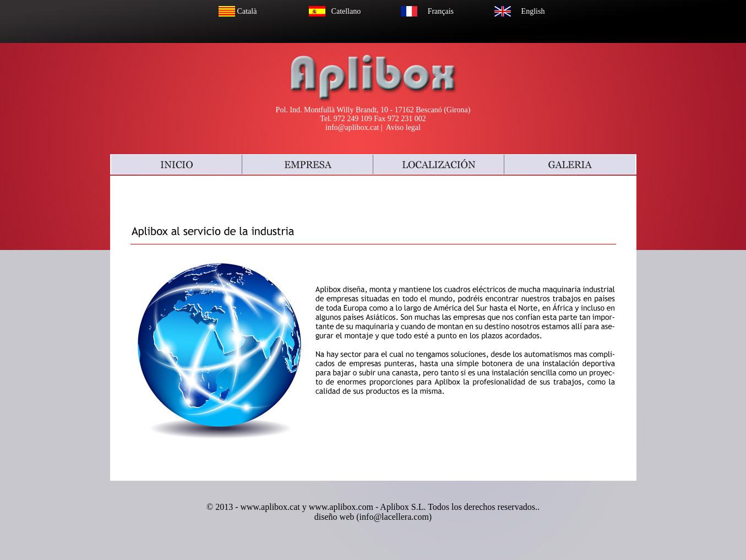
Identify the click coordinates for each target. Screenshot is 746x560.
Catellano (346, 11)
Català (247, 11)
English (533, 11)
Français (441, 11)
